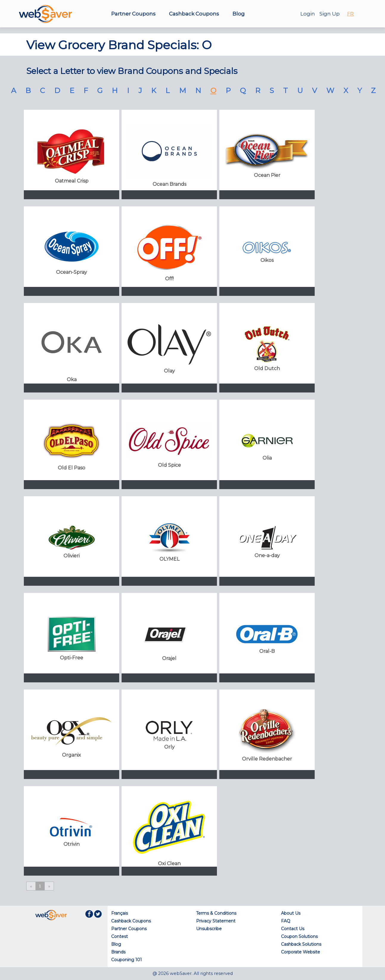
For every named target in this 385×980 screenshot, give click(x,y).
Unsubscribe (209, 929)
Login (308, 14)
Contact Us (293, 929)
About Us (291, 913)
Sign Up (330, 14)
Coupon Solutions (299, 936)
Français (119, 913)
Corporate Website (301, 952)
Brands (118, 952)
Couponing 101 (126, 960)
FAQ (286, 921)
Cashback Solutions (301, 944)
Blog (239, 14)
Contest (119, 936)
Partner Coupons (133, 14)
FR (350, 14)
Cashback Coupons (194, 14)
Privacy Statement (216, 921)
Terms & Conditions (216, 913)
